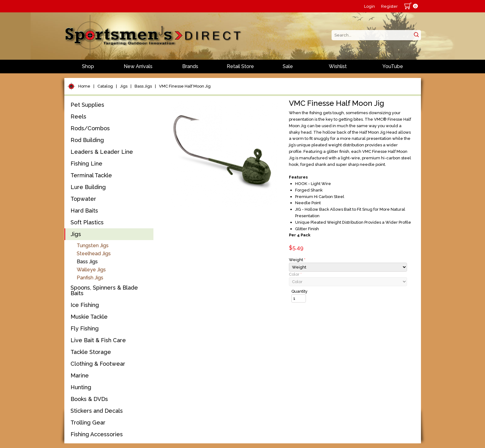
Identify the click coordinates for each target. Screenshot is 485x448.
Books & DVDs (89, 399)
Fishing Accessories (97, 434)
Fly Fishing (85, 328)
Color (295, 274)
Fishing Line (86, 164)
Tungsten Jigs (93, 246)
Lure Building (88, 187)
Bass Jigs (143, 86)
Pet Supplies (87, 105)
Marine (80, 375)
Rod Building (87, 140)
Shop (88, 66)
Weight (297, 260)
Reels (78, 116)
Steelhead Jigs (94, 254)
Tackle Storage (91, 352)
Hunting (81, 387)
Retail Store (240, 66)
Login (369, 6)
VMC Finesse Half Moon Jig (185, 86)
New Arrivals (138, 66)
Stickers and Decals (97, 411)
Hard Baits (84, 211)
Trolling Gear (88, 422)
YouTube (393, 66)
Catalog (105, 86)
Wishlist (338, 66)
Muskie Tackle (89, 317)
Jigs (124, 86)
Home (84, 86)
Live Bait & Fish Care (98, 340)
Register (389, 6)
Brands (190, 66)
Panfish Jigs (90, 278)
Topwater (83, 199)
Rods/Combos (90, 128)
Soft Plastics (87, 222)
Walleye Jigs (91, 270)
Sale (288, 66)
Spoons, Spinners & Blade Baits (104, 290)
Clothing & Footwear (98, 364)
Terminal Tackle (91, 175)
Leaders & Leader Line (102, 152)
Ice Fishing (85, 305)
